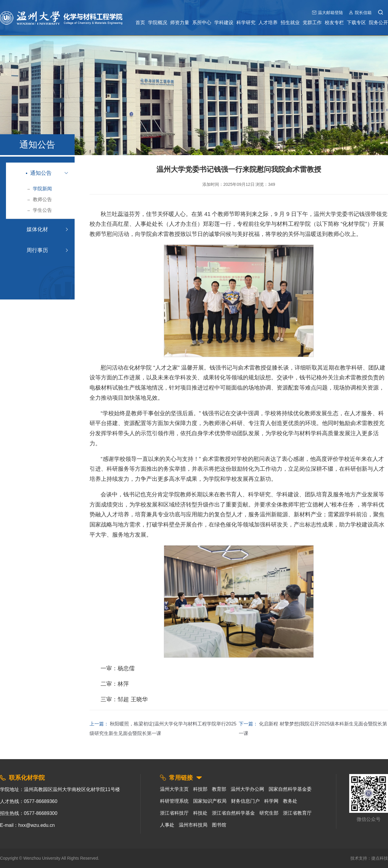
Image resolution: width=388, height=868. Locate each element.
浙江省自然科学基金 (233, 813)
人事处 (167, 825)
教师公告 (40, 199)
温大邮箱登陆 (330, 13)
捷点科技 (380, 858)
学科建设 (224, 23)
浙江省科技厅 (174, 813)
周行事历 (37, 250)
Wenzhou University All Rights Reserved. (61, 858)
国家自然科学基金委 (290, 789)
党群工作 (312, 23)
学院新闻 (40, 189)
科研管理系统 (174, 801)
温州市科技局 (193, 825)
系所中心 (202, 23)
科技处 (200, 813)
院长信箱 (363, 13)
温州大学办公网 (247, 789)
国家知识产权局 (210, 801)
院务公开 (378, 23)
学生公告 (40, 210)
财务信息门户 (245, 801)
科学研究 (246, 23)
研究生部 (269, 813)
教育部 (219, 789)
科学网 (271, 801)
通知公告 (39, 173)
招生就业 (290, 23)
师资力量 (180, 23)
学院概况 (158, 23)
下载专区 (356, 23)
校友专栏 (334, 23)
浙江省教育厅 (297, 813)
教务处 (290, 801)
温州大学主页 (174, 789)
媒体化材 (37, 229)
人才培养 (268, 23)
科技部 (200, 789)
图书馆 (219, 825)
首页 (140, 23)
